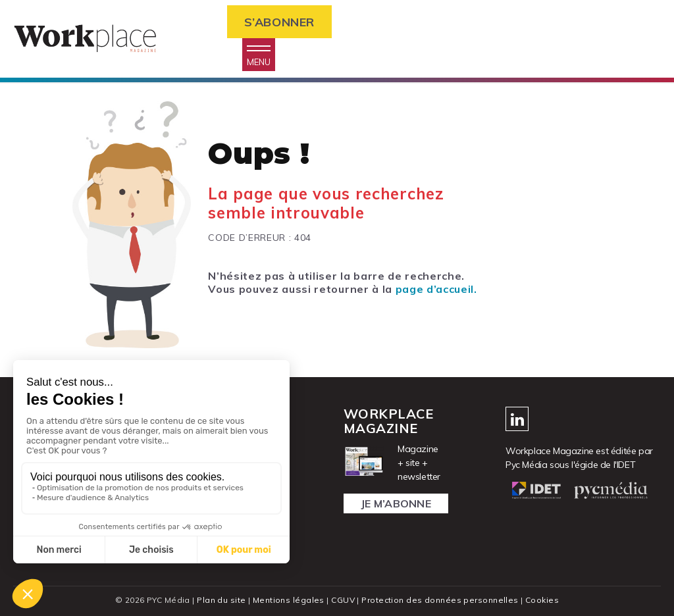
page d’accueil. (436, 289)
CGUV (343, 600)
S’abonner (279, 22)
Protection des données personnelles (440, 600)
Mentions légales (289, 600)
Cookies (542, 600)
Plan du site (221, 600)
